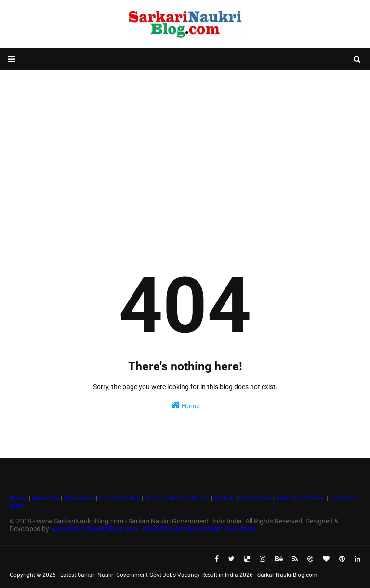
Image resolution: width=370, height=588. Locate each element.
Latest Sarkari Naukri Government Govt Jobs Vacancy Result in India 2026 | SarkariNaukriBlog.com (189, 575)
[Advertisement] (185, 147)
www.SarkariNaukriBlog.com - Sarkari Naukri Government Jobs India (153, 529)
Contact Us (256, 498)
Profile (316, 498)
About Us (45, 498)
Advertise (289, 498)
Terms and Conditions (177, 498)
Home (185, 405)
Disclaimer (79, 498)
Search (224, 498)
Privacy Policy (119, 498)
